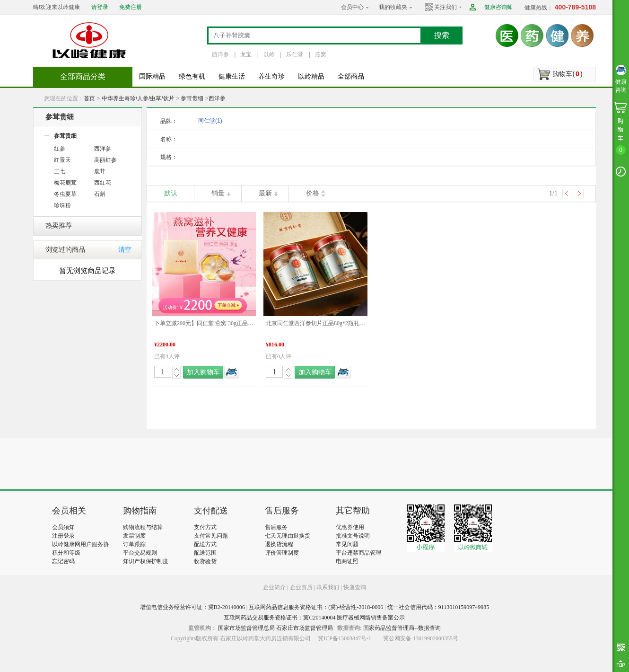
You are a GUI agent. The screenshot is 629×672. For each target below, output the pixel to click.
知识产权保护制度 (146, 561)
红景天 (62, 160)
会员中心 (352, 7)
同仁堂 (210, 121)
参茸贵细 (192, 98)
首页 (89, 98)
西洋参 (220, 54)
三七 (60, 171)
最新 (265, 193)
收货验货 (205, 561)
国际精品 (152, 76)
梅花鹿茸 (65, 183)
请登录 (100, 7)
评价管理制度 (282, 553)
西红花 (103, 183)
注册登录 (63, 536)
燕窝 (321, 54)
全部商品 (351, 76)
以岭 (269, 54)
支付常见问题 (211, 536)
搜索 (442, 35)
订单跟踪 (134, 544)
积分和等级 (66, 553)
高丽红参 (105, 160)
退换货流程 (279, 544)
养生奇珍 (271, 76)
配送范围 (205, 553)
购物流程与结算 (143, 527)
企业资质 (301, 587)
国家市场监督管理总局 (246, 628)
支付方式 (205, 527)
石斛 (100, 194)
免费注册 (131, 7)
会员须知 (63, 527)
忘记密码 (63, 561)
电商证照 (347, 561)
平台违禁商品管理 (358, 553)
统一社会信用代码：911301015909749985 (438, 607)
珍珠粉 (62, 205)
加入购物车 (203, 372)
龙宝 (246, 54)
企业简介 (275, 587)
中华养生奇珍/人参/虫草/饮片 (138, 98)
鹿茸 (100, 171)
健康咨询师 (498, 7)
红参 (60, 149)
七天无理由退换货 (288, 536)
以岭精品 (311, 76)
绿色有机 (192, 76)
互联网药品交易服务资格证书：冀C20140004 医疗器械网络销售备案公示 (314, 618)
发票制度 (134, 536)
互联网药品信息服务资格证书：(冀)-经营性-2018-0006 (316, 607)
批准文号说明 (353, 536)
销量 (218, 193)
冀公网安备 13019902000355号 (421, 638)
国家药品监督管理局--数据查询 (402, 628)
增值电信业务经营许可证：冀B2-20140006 (192, 607)
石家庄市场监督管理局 (305, 628)
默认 (171, 193)
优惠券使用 (350, 527)
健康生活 (232, 76)
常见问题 (347, 544)
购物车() (567, 74)
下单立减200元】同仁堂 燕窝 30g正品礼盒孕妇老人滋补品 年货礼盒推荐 (204, 323)
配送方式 (205, 544)
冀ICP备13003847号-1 (345, 638)
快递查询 (355, 587)
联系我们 (328, 587)
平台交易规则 (140, 553)
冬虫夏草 (65, 194)
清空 (125, 250)
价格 (313, 193)
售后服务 (276, 527)
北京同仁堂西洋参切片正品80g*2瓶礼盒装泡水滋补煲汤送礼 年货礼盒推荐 (315, 323)
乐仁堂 (295, 54)
